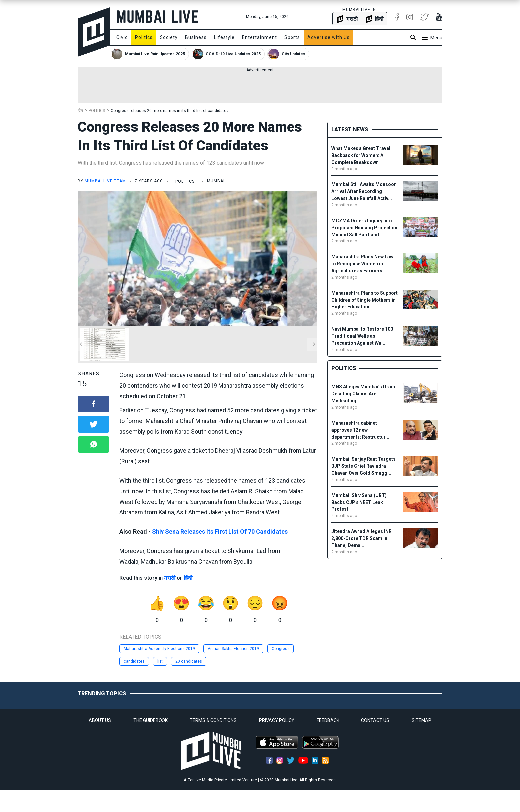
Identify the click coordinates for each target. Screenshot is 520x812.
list (160, 661)
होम (80, 111)
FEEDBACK (328, 720)
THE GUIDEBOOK (151, 720)
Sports (292, 37)
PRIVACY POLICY (277, 720)
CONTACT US (375, 720)
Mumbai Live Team (105, 181)
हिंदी (188, 578)
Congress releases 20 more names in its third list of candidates (170, 111)
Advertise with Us (328, 37)
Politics (144, 37)
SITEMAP (422, 720)
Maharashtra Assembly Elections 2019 (159, 649)
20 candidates (189, 661)
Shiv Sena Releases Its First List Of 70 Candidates (220, 532)
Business (196, 37)
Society (169, 37)
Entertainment (260, 37)
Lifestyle (224, 37)
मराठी (170, 578)
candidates (134, 661)
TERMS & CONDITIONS (213, 720)
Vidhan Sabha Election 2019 (233, 649)
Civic (122, 37)
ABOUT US (100, 720)
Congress (281, 649)
